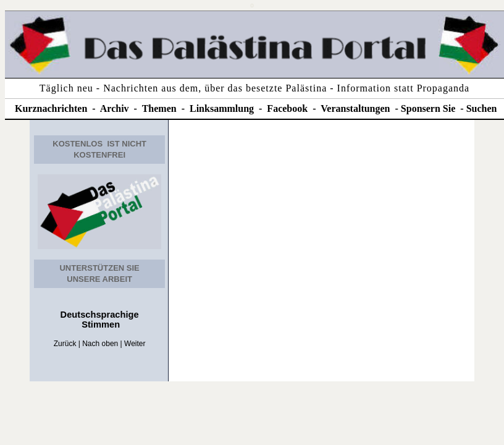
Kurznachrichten (51, 108)
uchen (485, 108)
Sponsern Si (426, 108)
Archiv (115, 108)
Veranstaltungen (355, 108)
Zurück (65, 344)
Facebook (287, 108)
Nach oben (100, 344)
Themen (159, 108)
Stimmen (99, 324)
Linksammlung (222, 108)
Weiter (135, 344)
